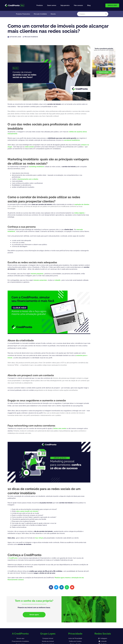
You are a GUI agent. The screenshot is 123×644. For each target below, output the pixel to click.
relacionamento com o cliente (28, 179)
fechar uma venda (60, 428)
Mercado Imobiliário (40, 14)
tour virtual (39, 538)
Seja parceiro (65, 5)
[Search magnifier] (106, 14)
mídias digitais (79, 213)
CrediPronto (13, 558)
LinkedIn (58, 280)
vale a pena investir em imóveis (27, 511)
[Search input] (92, 14)
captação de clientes (82, 204)
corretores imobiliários (72, 140)
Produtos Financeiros (23, 14)
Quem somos (52, 5)
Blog (89, 5)
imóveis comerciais (40, 280)
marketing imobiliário (37, 167)
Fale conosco (78, 5)
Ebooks (53, 14)
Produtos (40, 5)
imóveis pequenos (37, 274)
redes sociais (29, 147)
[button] (51, 587)
